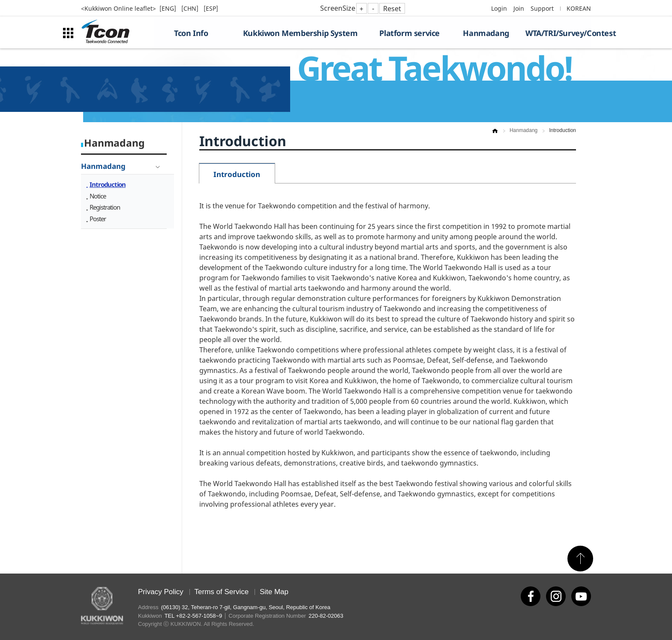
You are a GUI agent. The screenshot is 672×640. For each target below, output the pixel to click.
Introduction (108, 184)
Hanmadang (486, 33)
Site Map (274, 592)
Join (519, 8)
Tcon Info (191, 33)
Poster (98, 219)
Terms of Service (222, 592)
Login (499, 8)
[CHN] (191, 8)
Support (542, 8)
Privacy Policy (161, 592)
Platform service (409, 33)
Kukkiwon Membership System (300, 33)
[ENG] (169, 8)
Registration (105, 207)
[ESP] (211, 8)
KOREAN (579, 8)
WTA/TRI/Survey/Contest (558, 33)
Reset (392, 9)
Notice (98, 196)
